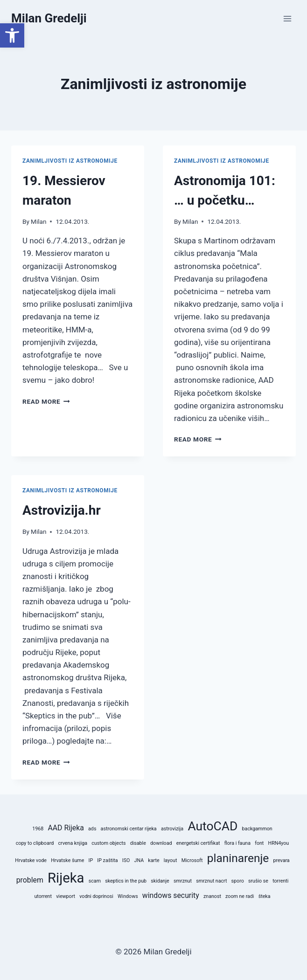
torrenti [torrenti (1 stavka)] (280, 881)
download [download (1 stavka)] (161, 843)
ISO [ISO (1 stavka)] (126, 860)
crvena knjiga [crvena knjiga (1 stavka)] (73, 843)
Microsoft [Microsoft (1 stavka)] (192, 860)
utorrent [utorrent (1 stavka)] (43, 896)
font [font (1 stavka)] (259, 843)
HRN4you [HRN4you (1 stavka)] (279, 843)
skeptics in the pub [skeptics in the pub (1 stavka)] (126, 881)
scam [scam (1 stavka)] (95, 881)
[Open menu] (287, 18)
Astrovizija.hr (62, 510)
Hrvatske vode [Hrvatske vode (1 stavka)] (31, 860)
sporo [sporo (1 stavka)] (238, 881)
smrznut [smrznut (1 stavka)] (183, 881)
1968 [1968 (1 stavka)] (38, 829)
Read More (46, 401)
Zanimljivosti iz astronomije (70, 161)
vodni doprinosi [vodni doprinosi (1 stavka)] (96, 896)
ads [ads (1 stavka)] (92, 829)
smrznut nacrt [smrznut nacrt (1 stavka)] (211, 881)
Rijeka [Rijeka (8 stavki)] (66, 878)
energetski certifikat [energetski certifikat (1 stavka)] (198, 843)
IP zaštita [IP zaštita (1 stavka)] (107, 860)
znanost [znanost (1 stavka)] (212, 896)
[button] (12, 35)
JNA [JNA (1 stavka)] (139, 860)
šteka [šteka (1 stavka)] (265, 896)
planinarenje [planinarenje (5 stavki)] (238, 858)
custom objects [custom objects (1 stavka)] (108, 843)
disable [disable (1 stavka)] (138, 843)
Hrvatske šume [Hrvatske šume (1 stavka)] (67, 860)
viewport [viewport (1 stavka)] (66, 896)
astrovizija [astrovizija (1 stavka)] (172, 829)
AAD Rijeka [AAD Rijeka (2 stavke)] (66, 828)
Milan (38, 221)
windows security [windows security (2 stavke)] (171, 895)
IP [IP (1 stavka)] (91, 860)
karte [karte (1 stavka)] (153, 860)
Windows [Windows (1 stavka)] (128, 896)
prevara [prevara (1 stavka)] (281, 860)
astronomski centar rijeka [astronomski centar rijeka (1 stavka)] (129, 829)
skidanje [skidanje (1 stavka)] (160, 881)
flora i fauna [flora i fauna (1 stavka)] (237, 843)
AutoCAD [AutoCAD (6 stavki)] (213, 826)
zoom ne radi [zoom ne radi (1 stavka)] (240, 896)
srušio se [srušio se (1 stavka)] (258, 881)
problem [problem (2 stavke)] (30, 880)
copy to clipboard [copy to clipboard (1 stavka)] (35, 843)
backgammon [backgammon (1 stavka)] (257, 829)
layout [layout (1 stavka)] (171, 860)
